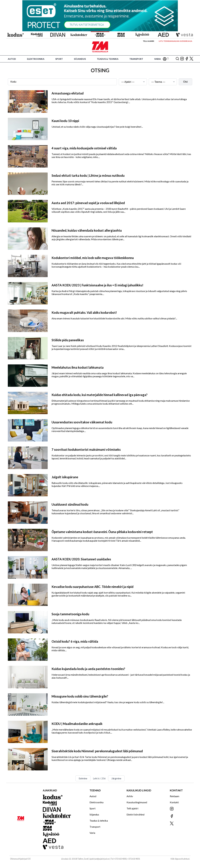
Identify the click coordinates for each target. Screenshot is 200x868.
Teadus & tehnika (108, 59)
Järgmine (116, 778)
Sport (59, 59)
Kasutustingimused (137, 802)
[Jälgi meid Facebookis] (187, 59)
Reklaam (175, 796)
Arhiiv (130, 796)
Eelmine (83, 778)
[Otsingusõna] (62, 82)
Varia (157, 59)
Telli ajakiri (148, 41)
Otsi (185, 82)
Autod (12, 59)
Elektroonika (36, 59)
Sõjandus (80, 59)
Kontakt (174, 802)
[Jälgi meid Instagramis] (182, 59)
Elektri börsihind (135, 814)
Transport (136, 59)
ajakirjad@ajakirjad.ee (100, 859)
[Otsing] (177, 59)
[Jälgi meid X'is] (191, 59)
